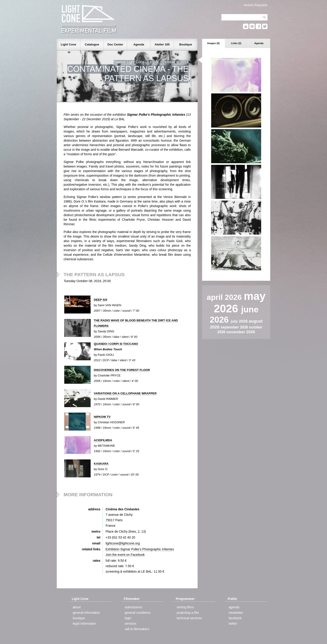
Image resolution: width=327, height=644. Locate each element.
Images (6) (213, 43)
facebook (235, 618)
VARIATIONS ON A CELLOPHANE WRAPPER (125, 393)
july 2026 (240, 321)
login (128, 618)
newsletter (236, 613)
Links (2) (236, 43)
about (77, 607)
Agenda (259, 43)
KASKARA (101, 464)
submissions (133, 607)
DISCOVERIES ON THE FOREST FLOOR (122, 370)
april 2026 (225, 297)
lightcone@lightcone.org (123, 543)
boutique (79, 618)
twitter (233, 624)
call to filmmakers (137, 629)
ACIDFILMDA (103, 440)
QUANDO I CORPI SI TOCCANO (116, 344)
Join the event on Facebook (125, 555)
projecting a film (188, 613)
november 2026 (241, 332)
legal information (84, 624)
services (130, 624)
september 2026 (235, 327)
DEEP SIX (101, 300)
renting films (185, 607)
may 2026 (240, 302)
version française (255, 5)
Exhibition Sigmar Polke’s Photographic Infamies (140, 549)
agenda (234, 607)
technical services (189, 618)
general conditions (138, 613)
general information (86, 613)
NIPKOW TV (102, 417)
